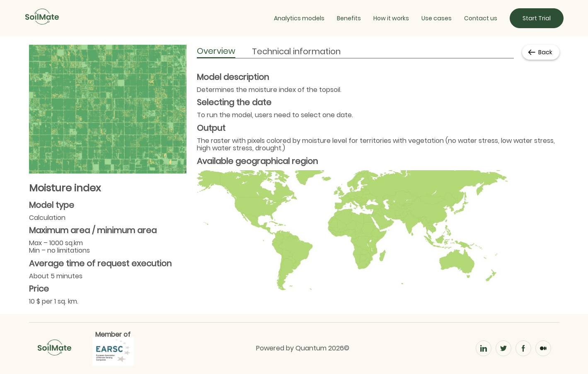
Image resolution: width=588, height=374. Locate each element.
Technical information (296, 51)
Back (540, 52)
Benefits (349, 18)
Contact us (481, 18)
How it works (391, 18)
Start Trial (537, 18)
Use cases (437, 18)
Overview (216, 51)
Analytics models (299, 18)
